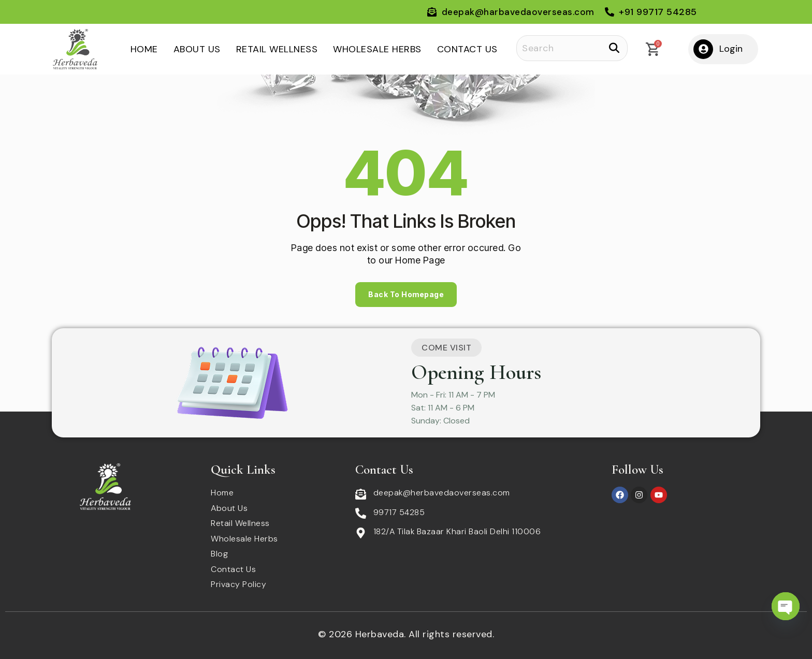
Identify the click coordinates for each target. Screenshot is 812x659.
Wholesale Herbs (377, 49)
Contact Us (467, 49)
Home (144, 49)
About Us (197, 49)
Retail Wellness (277, 49)
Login (731, 49)
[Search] (572, 48)
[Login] (703, 49)
